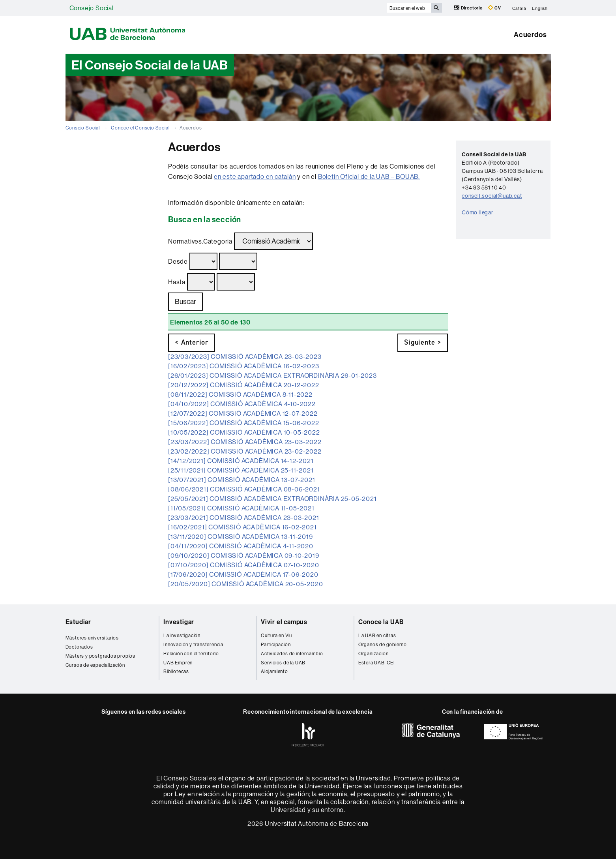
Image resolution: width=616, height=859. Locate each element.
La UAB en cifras (377, 635)
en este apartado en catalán (255, 176)
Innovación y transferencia (193, 644)
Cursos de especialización (95, 665)
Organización (374, 654)
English (540, 8)
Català (519, 8)
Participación (276, 644)
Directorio (469, 8)
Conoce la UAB (381, 622)
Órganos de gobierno (383, 644)
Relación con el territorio (191, 654)
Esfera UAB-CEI (377, 663)
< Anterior (192, 342)
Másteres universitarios (92, 638)
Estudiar (78, 622)
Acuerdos (530, 35)
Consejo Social (92, 8)
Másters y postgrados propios (100, 656)
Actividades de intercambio (292, 654)
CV (494, 8)
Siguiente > (423, 342)
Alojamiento (274, 671)
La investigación (182, 635)
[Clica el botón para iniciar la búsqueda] (436, 8)
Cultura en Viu (276, 635)
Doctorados (79, 647)
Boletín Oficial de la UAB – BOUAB (368, 176)
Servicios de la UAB (283, 663)
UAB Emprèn (178, 663)
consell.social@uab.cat (492, 196)
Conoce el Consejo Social (140, 128)
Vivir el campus (284, 622)
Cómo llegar (478, 212)
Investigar (179, 622)
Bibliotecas (176, 671)
